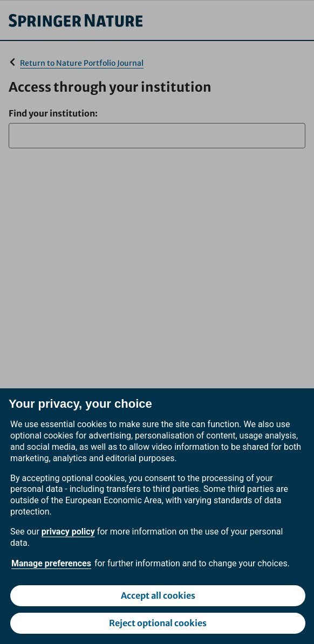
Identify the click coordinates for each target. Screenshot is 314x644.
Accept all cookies (158, 595)
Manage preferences (51, 563)
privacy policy (68, 532)
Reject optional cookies (158, 623)
